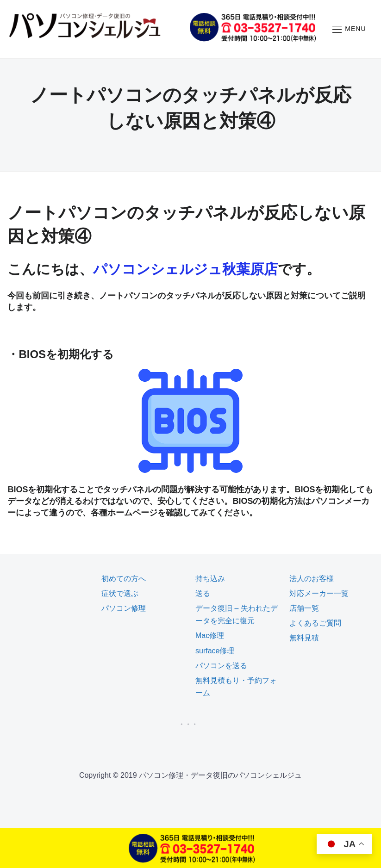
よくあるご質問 (315, 623)
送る (203, 593)
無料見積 (304, 638)
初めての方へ (124, 579)
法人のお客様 (312, 579)
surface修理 (215, 651)
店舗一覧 (304, 608)
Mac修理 (210, 635)
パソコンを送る (221, 666)
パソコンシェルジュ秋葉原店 (185, 269)
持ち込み (210, 579)
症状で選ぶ (120, 593)
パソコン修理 (124, 608)
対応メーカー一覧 (319, 593)
